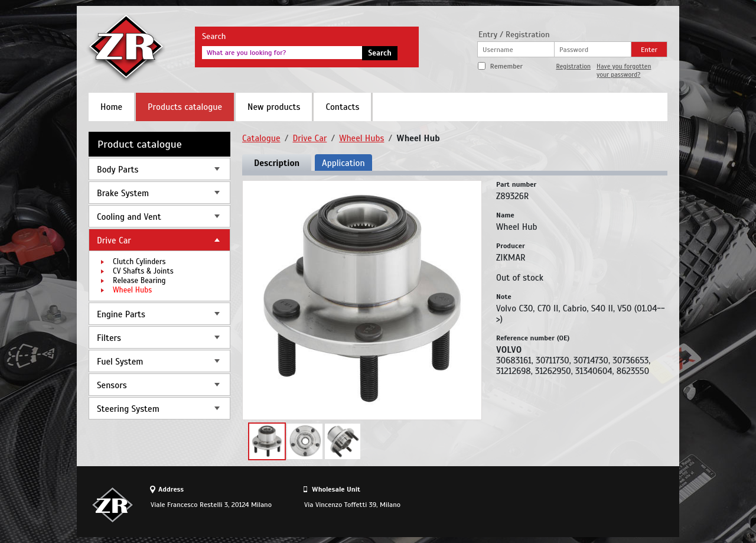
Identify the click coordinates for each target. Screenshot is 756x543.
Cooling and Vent (129, 217)
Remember (506, 66)
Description (277, 163)
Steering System (128, 409)
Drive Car (114, 240)
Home (111, 107)
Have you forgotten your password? (624, 70)
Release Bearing (139, 281)
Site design (602, 505)
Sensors (112, 385)
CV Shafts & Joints (143, 271)
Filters (109, 338)
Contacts (342, 107)
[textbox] (282, 53)
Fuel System (120, 362)
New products (274, 107)
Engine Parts (121, 314)
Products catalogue (185, 107)
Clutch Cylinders (139, 262)
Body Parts (118, 170)
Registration (573, 66)
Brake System (123, 193)
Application (343, 163)
